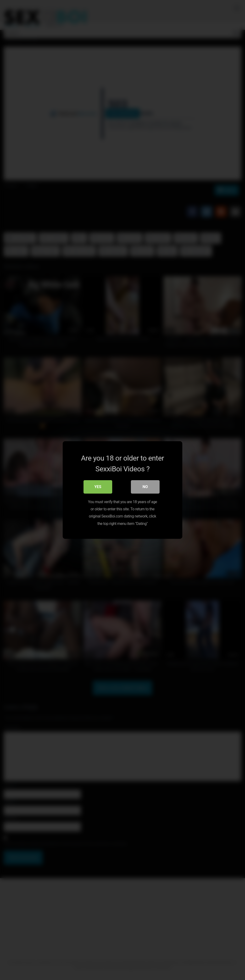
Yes (98, 487)
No (145, 487)
